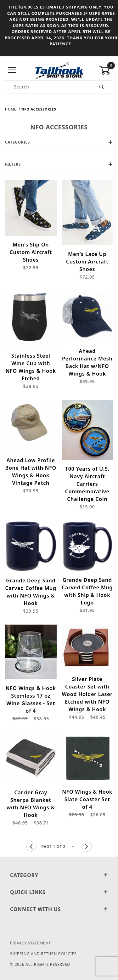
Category (59, 875)
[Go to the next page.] (87, 847)
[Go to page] (59, 847)
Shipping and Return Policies (43, 954)
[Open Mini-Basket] (106, 71)
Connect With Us (59, 909)
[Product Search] (48, 87)
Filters (59, 164)
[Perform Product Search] (102, 87)
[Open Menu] (12, 70)
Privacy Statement (31, 943)
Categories (59, 142)
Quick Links (59, 892)
